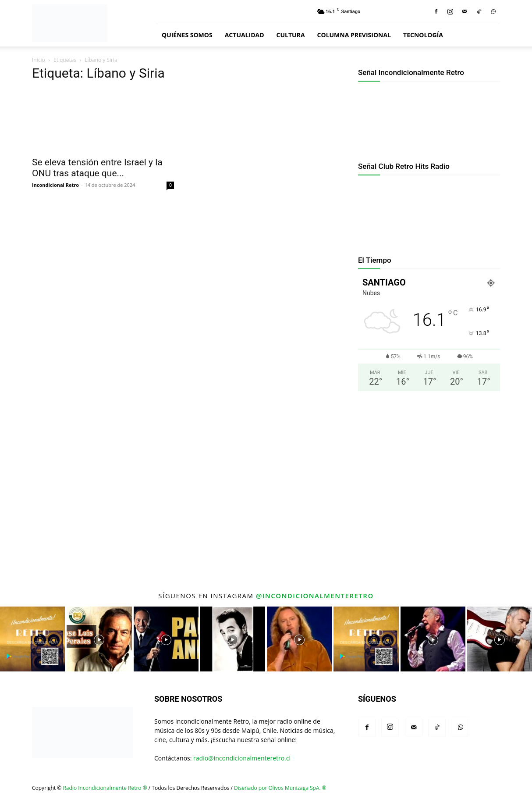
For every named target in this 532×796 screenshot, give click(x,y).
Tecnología (423, 35)
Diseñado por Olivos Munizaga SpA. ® (280, 788)
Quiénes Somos (187, 35)
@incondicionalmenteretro (315, 596)
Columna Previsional (354, 35)
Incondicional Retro (55, 185)
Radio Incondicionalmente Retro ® (105, 788)
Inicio (39, 60)
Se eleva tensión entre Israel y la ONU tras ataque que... (97, 168)
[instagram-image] (32, 639)
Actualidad (245, 35)
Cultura (291, 35)
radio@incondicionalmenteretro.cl (242, 758)
